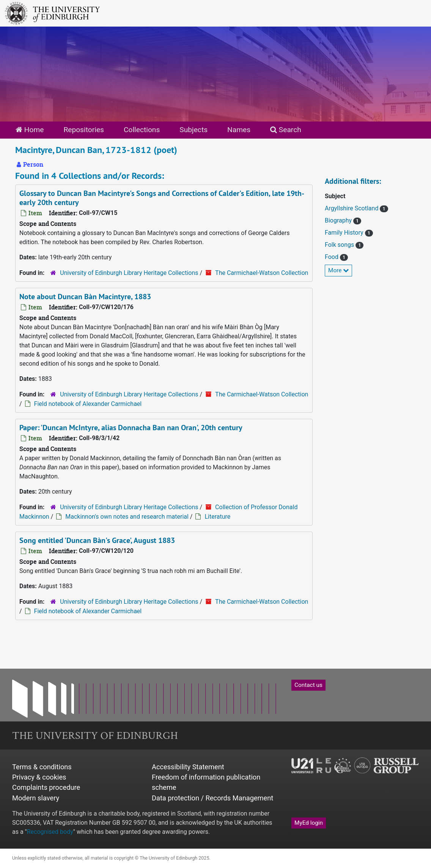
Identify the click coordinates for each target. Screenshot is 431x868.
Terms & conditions (42, 767)
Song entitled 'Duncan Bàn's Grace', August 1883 (97, 540)
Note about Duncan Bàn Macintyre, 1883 (85, 297)
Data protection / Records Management (212, 798)
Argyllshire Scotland (352, 208)
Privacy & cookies (39, 777)
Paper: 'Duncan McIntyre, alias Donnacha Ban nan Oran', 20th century (131, 428)
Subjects (193, 130)
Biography (339, 220)
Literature (217, 517)
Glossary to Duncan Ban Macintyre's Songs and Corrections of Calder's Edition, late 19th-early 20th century (162, 198)
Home (30, 130)
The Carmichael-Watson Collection (262, 273)
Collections (142, 130)
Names (239, 130)
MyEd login (309, 823)
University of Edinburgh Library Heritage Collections (129, 273)
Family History (345, 233)
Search (286, 130)
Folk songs (340, 245)
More (338, 270)
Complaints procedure (46, 787)
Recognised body (50, 832)
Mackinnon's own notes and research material (127, 517)
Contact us (308, 685)
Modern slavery (36, 798)
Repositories (84, 130)
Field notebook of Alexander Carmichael (88, 404)
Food (332, 257)
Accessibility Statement (188, 767)
